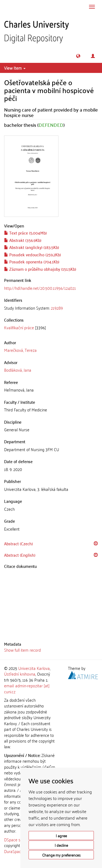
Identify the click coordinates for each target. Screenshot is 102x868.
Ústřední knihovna (20, 674)
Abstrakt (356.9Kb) (23, 240)
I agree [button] (61, 835)
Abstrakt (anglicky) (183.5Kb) (32, 247)
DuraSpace (14, 851)
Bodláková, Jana (18, 370)
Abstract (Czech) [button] (18, 543)
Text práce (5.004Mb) (25, 233)
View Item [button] (15, 68)
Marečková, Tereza (20, 350)
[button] (78, 56)
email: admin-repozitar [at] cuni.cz (27, 688)
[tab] (51, 308)
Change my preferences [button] (61, 855)
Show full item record (22, 650)
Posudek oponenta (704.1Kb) (32, 261)
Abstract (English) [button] (20, 555)
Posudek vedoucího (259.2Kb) (33, 254)
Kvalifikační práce (19, 327)
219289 (57, 308)
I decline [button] (61, 845)
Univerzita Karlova (34, 668)
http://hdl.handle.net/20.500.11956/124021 (40, 288)
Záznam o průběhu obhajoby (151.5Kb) (40, 269)
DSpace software (19, 839)
